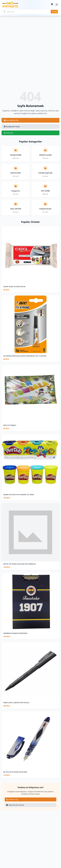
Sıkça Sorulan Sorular (15, 805)
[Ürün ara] (30, 12)
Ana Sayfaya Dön (11, 120)
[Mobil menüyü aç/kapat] (57, 5)
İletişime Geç (12, 799)
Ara (54, 12)
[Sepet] (52, 5)
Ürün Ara (8, 133)
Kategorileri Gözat (12, 127)
